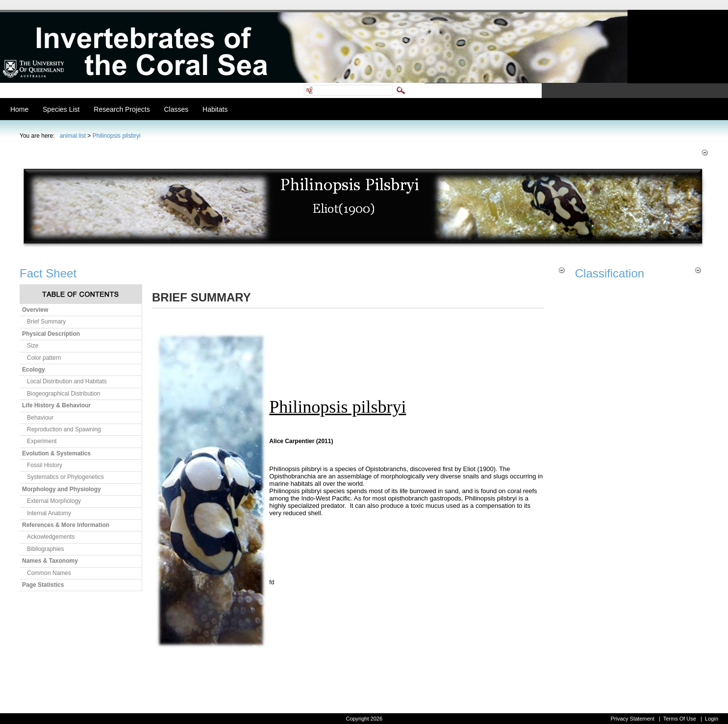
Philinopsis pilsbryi (117, 136)
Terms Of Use (680, 719)
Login (712, 719)
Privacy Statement (632, 719)
